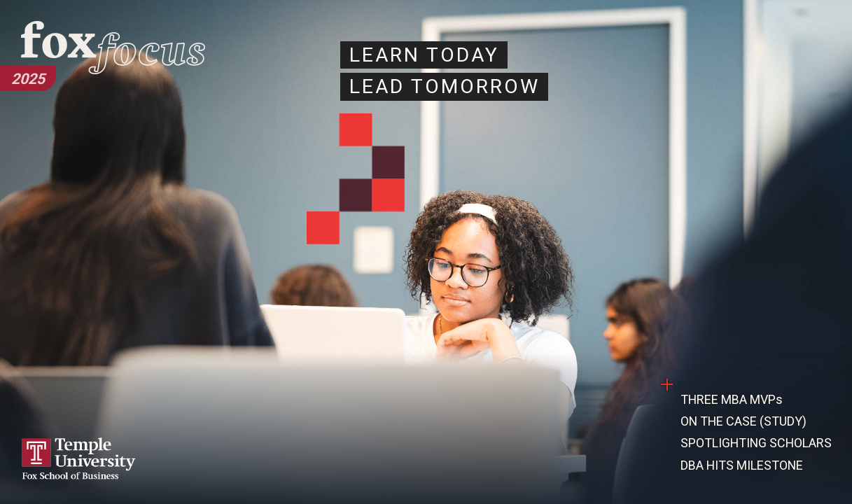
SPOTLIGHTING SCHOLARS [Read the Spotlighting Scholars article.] (756, 443)
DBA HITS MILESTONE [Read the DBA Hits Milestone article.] (742, 465)
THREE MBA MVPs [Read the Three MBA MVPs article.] (732, 399)
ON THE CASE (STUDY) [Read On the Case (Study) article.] (743, 421)
